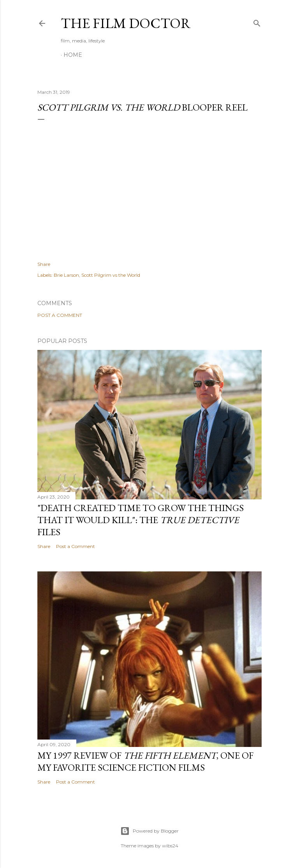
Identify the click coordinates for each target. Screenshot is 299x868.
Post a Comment (60, 315)
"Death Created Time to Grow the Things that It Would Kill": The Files (141, 520)
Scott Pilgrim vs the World (111, 275)
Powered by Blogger (149, 831)
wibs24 (170, 846)
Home (73, 55)
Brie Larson (66, 275)
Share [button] (44, 264)
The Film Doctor (126, 23)
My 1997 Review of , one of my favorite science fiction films (145, 761)
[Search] (257, 22)
